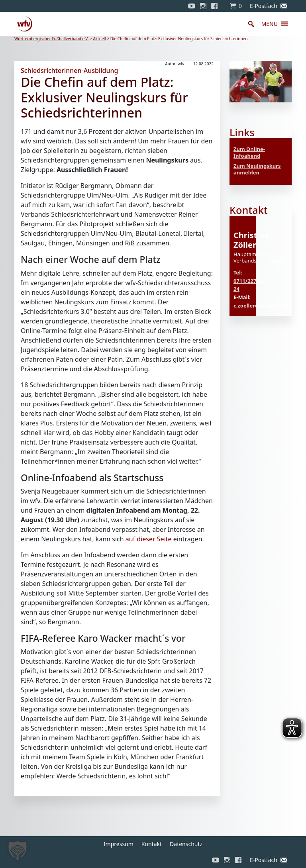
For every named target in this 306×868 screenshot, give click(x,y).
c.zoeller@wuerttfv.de (262, 306)
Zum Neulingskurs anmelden (257, 169)
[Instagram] (203, 6)
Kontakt (152, 844)
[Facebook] (216, 6)
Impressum (119, 844)
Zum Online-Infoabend (249, 152)
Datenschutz (186, 844)
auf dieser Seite (149, 539)
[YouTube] (192, 6)
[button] (270, 24)
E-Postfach (264, 6)
